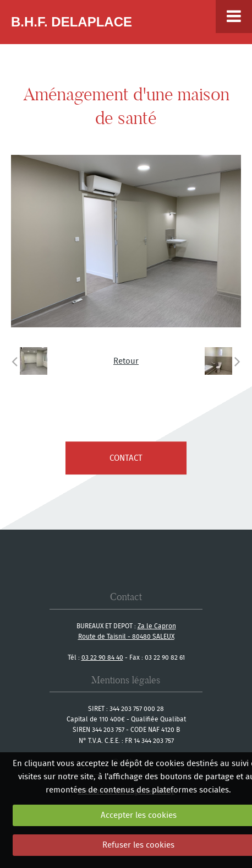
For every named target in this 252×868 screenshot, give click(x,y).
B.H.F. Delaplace (72, 22)
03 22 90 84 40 (102, 657)
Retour (126, 361)
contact (126, 458)
